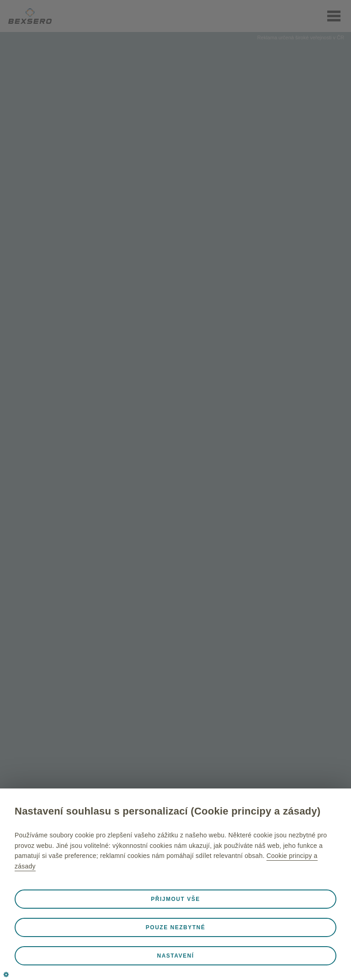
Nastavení (175, 956)
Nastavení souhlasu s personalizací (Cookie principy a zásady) (168, 811)
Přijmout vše (175, 899)
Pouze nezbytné (175, 927)
